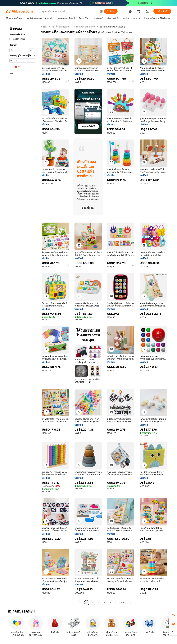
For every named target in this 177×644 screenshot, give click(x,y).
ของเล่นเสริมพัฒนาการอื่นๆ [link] (112, 27)
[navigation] (22, 315)
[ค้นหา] (111, 11)
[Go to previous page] (81, 603)
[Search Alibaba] (70, 11)
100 (122, 603)
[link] (173, 616)
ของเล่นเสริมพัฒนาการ (85, 27)
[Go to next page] (128, 603)
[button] (101, 11)
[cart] (139, 12)
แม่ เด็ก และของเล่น (61, 27)
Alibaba (44, 27)
